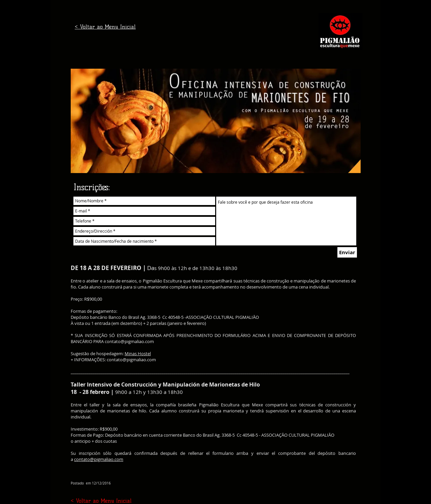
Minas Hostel (138, 354)
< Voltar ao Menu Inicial (105, 27)
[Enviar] (347, 252)
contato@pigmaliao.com (129, 341)
